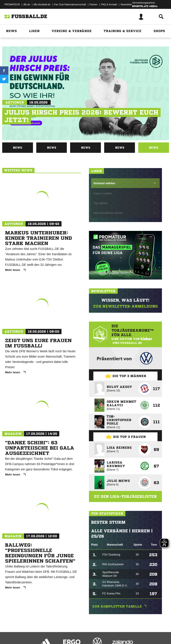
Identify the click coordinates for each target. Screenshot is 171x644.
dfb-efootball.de (42, 4)
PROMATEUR (12, 4)
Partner (94, 4)
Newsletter (126, 4)
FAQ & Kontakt (109, 4)
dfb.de (27, 4)
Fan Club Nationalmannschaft (70, 4)
